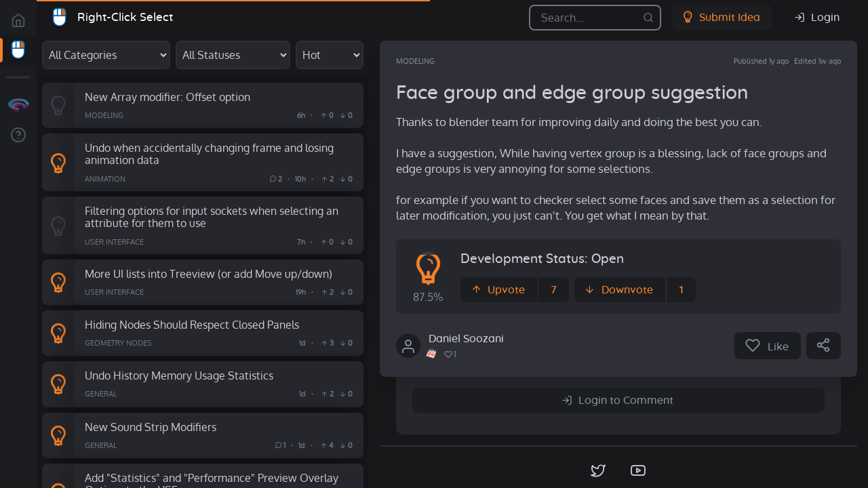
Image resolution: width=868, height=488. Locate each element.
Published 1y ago (761, 61)
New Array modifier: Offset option (167, 97)
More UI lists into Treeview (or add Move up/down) (209, 273)
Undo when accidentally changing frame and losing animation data (209, 154)
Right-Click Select (125, 17)
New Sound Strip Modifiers (151, 427)
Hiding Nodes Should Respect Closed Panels (192, 324)
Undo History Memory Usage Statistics (179, 375)
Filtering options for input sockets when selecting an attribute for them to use (212, 217)
